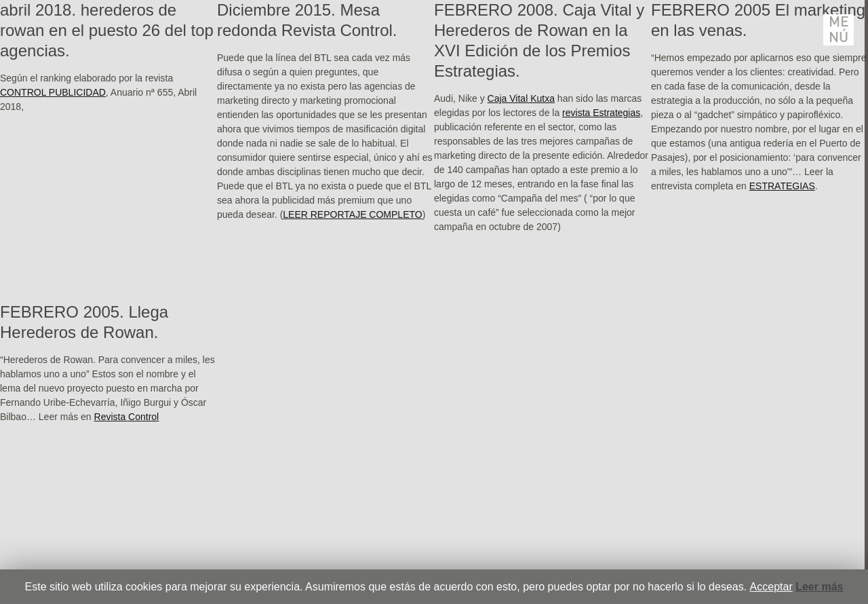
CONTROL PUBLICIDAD (53, 92)
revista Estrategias (601, 113)
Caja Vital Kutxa (521, 98)
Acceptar (771, 587)
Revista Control (127, 417)
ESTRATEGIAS (782, 186)
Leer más (819, 587)
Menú (839, 30)
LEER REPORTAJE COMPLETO (352, 214)
